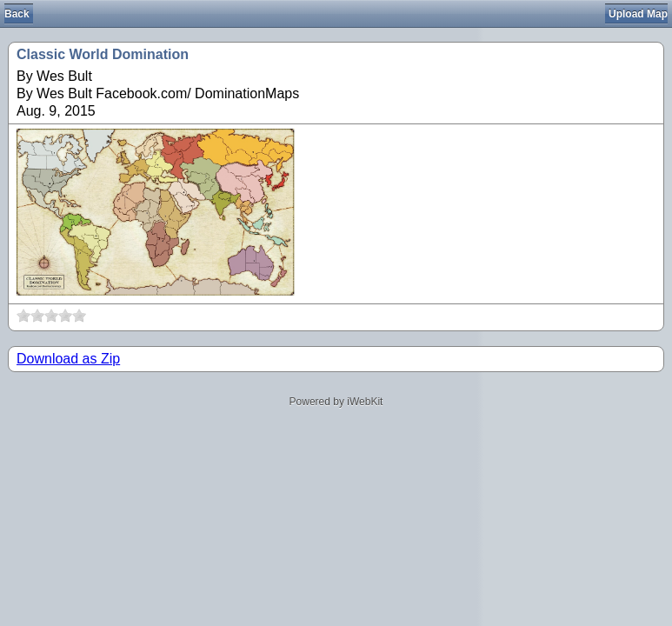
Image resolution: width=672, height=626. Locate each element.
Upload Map (638, 14)
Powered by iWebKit (336, 402)
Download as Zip (68, 359)
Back (17, 14)
